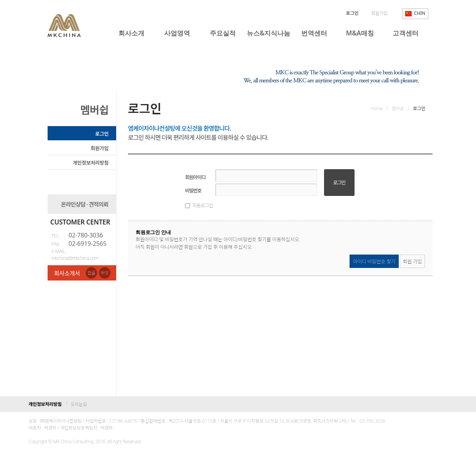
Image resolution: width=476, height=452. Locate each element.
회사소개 (131, 33)
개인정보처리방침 (91, 163)
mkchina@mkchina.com (75, 258)
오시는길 (79, 404)
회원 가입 (412, 261)
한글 (91, 273)
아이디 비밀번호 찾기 (374, 261)
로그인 (102, 134)
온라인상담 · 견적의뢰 (85, 204)
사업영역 (177, 33)
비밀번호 (193, 191)
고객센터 (405, 33)
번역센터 (314, 33)
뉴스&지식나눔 (268, 33)
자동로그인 (202, 205)
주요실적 (223, 33)
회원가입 (379, 13)
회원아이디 (195, 177)
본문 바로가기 (0, 0)
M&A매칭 (360, 33)
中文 (105, 273)
